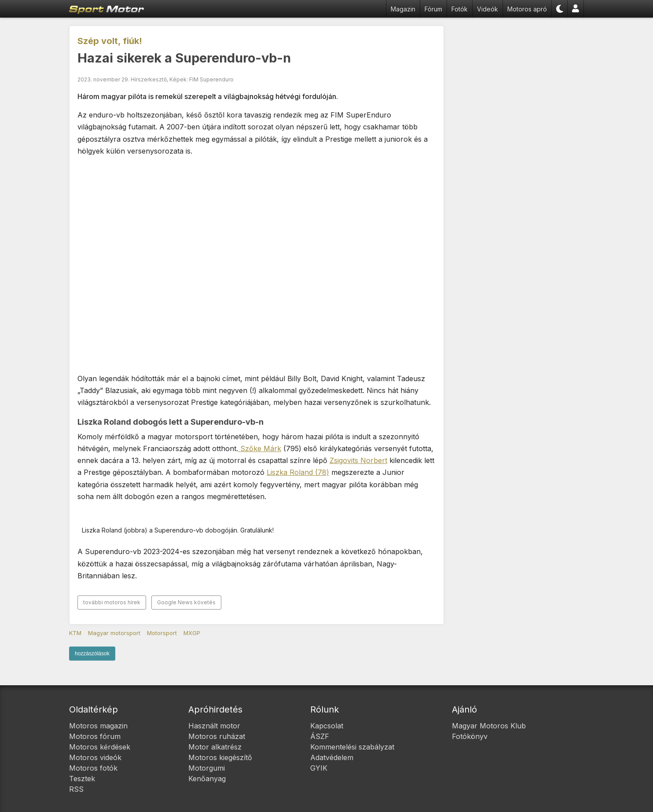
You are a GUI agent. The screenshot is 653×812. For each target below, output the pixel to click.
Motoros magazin (98, 726)
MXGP (192, 633)
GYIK (319, 768)
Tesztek (82, 779)
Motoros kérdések (100, 747)
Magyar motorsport (114, 633)
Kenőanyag (207, 779)
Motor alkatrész (215, 747)
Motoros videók (95, 757)
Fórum (433, 9)
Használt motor (214, 726)
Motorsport (162, 633)
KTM (75, 633)
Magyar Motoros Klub (489, 726)
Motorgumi (207, 768)
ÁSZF (320, 736)
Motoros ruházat (217, 736)
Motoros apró (527, 9)
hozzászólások (92, 654)
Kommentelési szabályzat (352, 747)
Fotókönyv (470, 736)
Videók (488, 9)
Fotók (460, 9)
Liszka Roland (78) (298, 472)
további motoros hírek (112, 602)
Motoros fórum (95, 736)
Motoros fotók (93, 768)
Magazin (403, 9)
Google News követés (186, 602)
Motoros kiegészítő (220, 757)
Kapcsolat (327, 726)
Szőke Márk (260, 448)
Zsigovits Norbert (358, 460)
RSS (76, 789)
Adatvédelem (332, 757)
